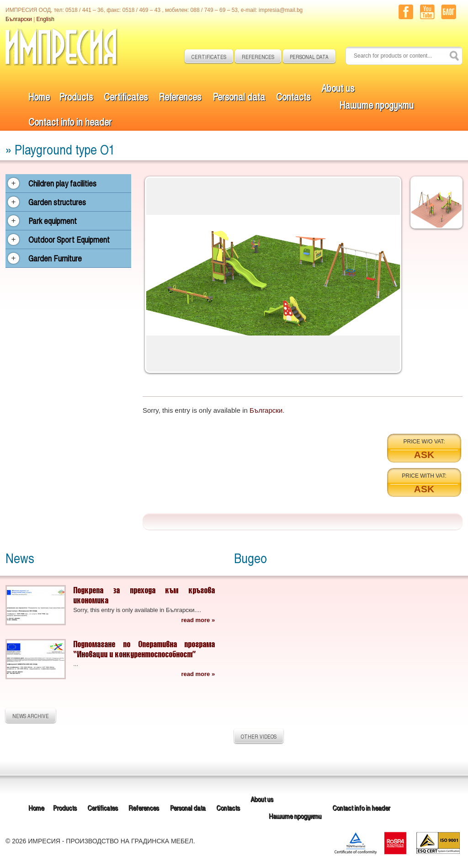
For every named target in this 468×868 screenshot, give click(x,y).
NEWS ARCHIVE (31, 716)
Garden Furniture (55, 258)
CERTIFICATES (209, 57)
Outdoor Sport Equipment (69, 240)
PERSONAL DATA (309, 57)
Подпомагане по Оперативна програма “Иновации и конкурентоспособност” (144, 649)
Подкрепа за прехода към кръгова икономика (144, 595)
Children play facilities (62, 183)
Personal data (239, 96)
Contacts (293, 96)
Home (39, 96)
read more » (198, 620)
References (180, 96)
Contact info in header (70, 121)
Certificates (126, 96)
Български (19, 19)
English (45, 19)
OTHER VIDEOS (259, 736)
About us (338, 88)
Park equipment (53, 221)
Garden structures (57, 202)
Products (76, 96)
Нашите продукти (377, 104)
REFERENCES (258, 57)
